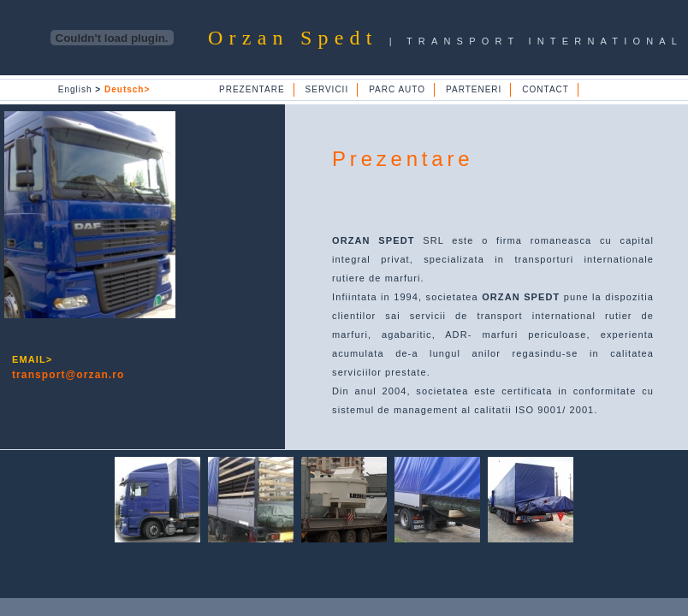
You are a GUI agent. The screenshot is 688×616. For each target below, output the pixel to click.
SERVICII (327, 89)
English (80, 89)
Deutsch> (127, 89)
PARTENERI (474, 89)
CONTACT (546, 89)
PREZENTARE (252, 89)
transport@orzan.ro (68, 375)
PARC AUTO (397, 89)
